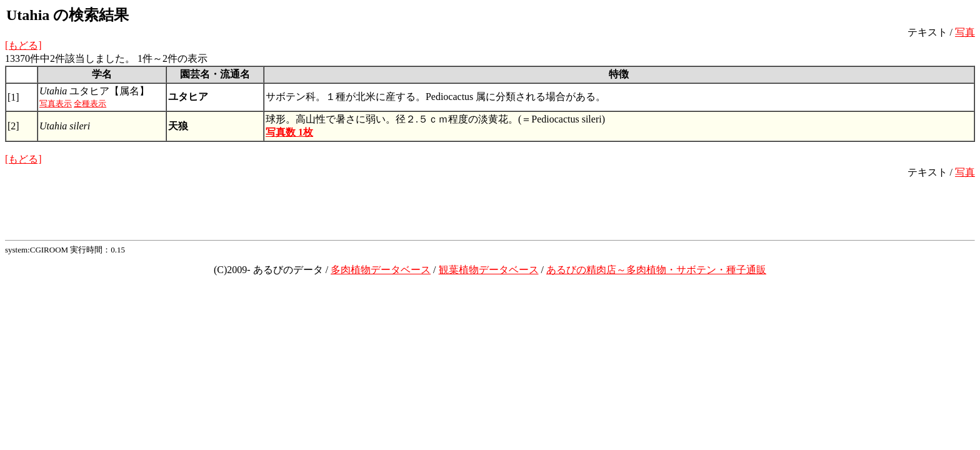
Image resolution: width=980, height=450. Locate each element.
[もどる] (23, 45)
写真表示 (56, 103)
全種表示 (90, 103)
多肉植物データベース (381, 270)
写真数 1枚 (289, 132)
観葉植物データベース (489, 270)
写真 (965, 32)
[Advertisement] (490, 207)
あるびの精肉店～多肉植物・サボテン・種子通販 (656, 270)
